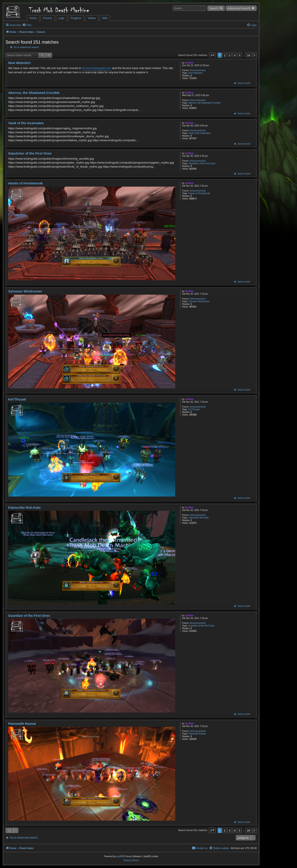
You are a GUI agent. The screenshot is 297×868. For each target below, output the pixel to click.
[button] (212, 55)
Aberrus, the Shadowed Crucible (205, 103)
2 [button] (225, 55)
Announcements (198, 70)
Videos (92, 18)
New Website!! (196, 73)
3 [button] (230, 55)
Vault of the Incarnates (200, 133)
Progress (76, 18)
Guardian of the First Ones (202, 626)
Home (33, 18)
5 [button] (240, 55)
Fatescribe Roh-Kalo (199, 518)
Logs (61, 18)
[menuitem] (27, 25)
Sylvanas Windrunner (199, 301)
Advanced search (239, 8)
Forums (48, 18)
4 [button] (235, 55)
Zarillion (189, 63)
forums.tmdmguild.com (97, 68)
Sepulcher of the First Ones (202, 163)
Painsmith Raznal (197, 734)
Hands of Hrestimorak (199, 193)
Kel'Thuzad (194, 409)
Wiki (105, 18)
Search (214, 8)
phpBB (120, 856)
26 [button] (249, 55)
